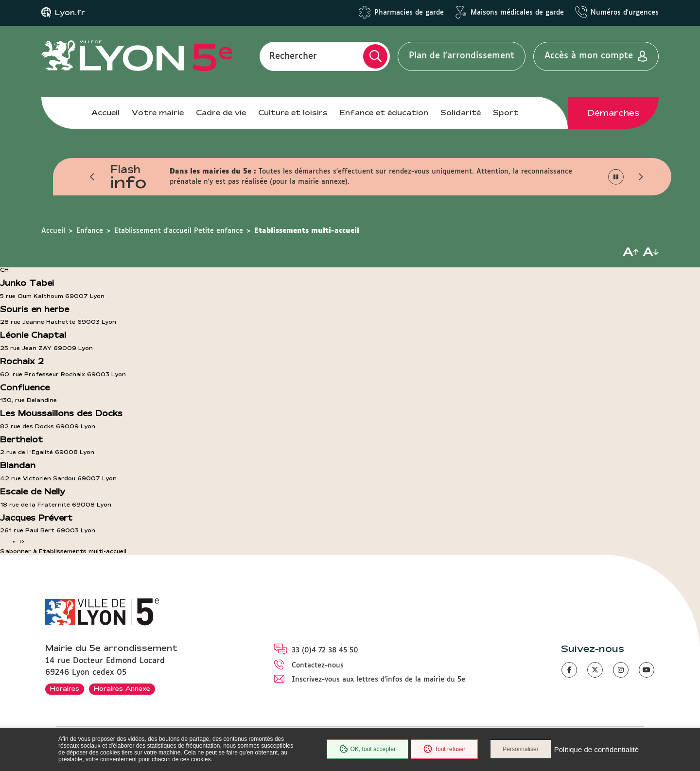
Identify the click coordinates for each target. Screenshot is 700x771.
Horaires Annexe (122, 688)
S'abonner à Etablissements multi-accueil (63, 551)
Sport (506, 113)
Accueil (105, 113)
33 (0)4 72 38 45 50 (325, 650)
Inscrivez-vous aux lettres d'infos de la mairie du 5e (378, 680)
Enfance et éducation (384, 113)
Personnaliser (520, 749)
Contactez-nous (318, 666)
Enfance (90, 231)
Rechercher (293, 56)
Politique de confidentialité (596, 749)
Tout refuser (444, 749)
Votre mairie (158, 113)
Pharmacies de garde (409, 13)
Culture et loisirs (293, 113)
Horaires (65, 688)
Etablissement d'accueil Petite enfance (179, 231)
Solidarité (461, 113)
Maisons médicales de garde (517, 13)
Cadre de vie (221, 113)
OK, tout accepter (367, 749)
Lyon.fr (70, 13)
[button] (92, 177)
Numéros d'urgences (625, 13)
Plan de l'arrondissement (462, 56)
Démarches (613, 113)
